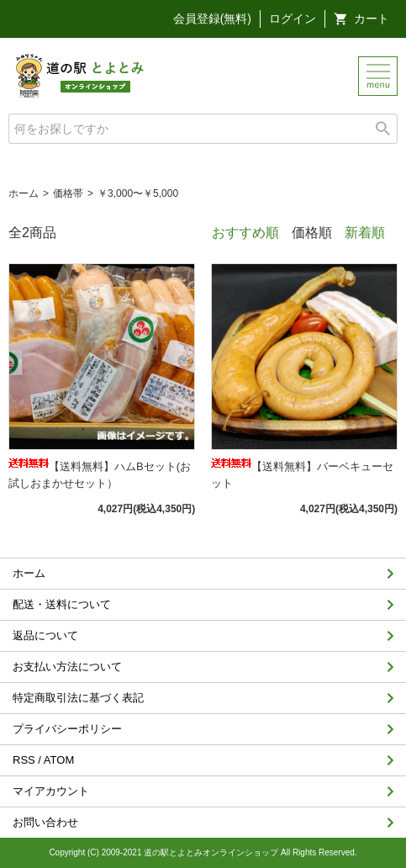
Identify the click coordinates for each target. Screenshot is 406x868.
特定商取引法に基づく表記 (78, 698)
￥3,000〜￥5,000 (138, 193)
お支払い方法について (67, 667)
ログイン (293, 19)
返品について (45, 635)
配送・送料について (62, 604)
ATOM (59, 760)
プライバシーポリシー (67, 729)
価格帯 (68, 193)
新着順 (365, 233)
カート (372, 19)
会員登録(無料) (212, 19)
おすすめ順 (245, 233)
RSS (24, 760)
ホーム (24, 193)
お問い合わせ (45, 822)
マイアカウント (51, 791)
